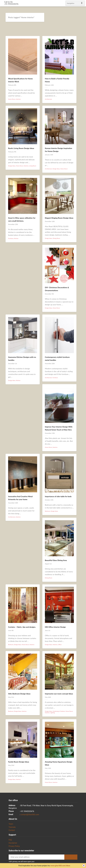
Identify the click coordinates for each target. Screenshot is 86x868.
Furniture (11, 238)
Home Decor (12, 99)
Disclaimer (13, 843)
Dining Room (56, 238)
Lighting (53, 713)
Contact (12, 830)
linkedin (83, 433)
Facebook (81, 430)
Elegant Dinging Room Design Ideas (59, 218)
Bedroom (47, 511)
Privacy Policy (14, 846)
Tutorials (12, 827)
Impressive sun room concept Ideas (59, 694)
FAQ (10, 840)
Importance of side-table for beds (58, 496)
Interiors (18, 99)
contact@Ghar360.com (30, 815)
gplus (81, 436)
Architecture (48, 99)
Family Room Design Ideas (19, 762)
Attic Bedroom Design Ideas (19, 694)
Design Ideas (12, 166)
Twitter (83, 426)
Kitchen (16, 238)
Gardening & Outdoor (59, 711)
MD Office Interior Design (55, 627)
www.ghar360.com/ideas (60, 866)
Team (11, 824)
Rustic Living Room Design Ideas (21, 148)
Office (60, 645)
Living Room (33, 166)
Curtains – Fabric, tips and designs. (22, 627)
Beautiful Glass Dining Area (56, 560)
